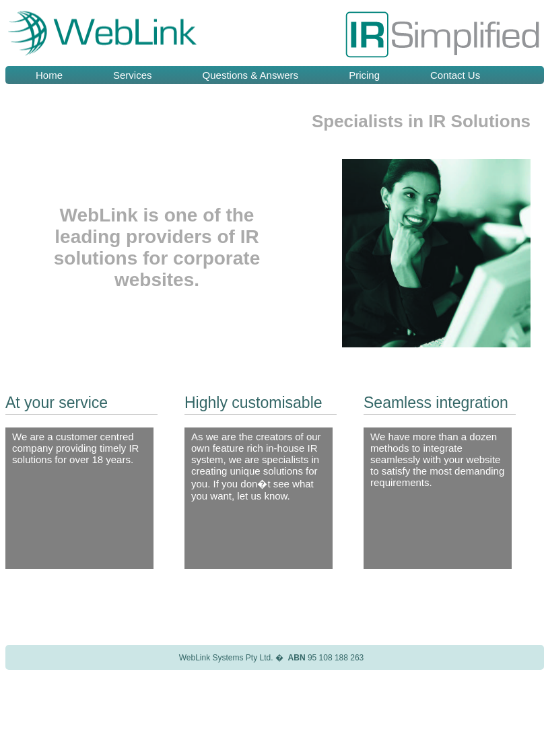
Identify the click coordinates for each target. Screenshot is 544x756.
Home (49, 75)
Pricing (364, 75)
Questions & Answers (251, 75)
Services (133, 75)
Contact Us (455, 75)
